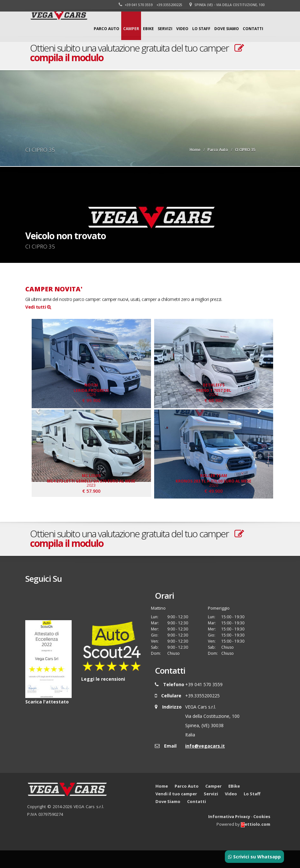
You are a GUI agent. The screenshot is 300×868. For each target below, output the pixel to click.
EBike (148, 29)
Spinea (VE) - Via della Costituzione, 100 (228, 5)
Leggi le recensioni (103, 696)
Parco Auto (107, 29)
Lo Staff (201, 29)
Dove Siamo (227, 29)
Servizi (165, 29)
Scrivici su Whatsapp (254, 857)
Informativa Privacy (229, 834)
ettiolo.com (256, 842)
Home (195, 150)
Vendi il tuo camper (176, 811)
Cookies (262, 834)
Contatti (253, 29)
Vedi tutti (38, 307)
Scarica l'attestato (47, 719)
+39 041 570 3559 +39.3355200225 (151, 5)
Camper (131, 29)
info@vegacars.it (205, 763)
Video (182, 29)
